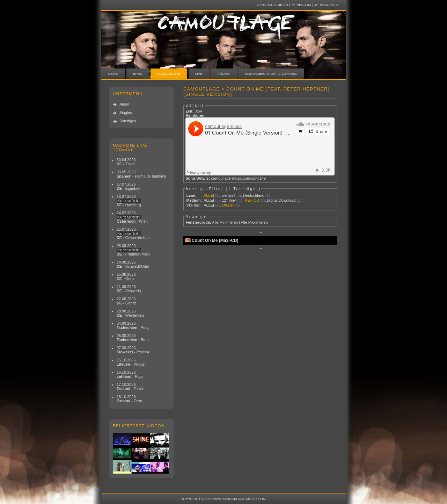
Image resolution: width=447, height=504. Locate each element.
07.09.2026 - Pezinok (133, 350)
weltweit (229, 195)
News (113, 74)
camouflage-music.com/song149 (239, 178)
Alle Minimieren (225, 222)
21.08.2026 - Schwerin (129, 289)
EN (285, 5)
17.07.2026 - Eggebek (129, 186)
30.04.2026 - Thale (126, 162)
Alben (124, 104)
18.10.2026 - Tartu (129, 399)
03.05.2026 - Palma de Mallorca (141, 174)
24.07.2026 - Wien (132, 217)
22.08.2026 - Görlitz (126, 301)
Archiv (223, 74)
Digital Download (281, 200)
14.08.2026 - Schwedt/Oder (133, 264)
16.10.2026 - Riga (130, 374)
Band (138, 74)
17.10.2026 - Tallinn (131, 387)
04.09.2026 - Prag (133, 325)
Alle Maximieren (254, 222)
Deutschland (254, 195)
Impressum (301, 5)
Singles (126, 113)
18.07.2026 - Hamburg (129, 201)
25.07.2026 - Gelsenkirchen (133, 233)
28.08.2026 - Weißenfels (130, 313)
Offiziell (228, 205)
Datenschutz (326, 5)
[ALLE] (208, 195)
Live (199, 74)
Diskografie (168, 74)
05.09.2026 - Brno (133, 338)
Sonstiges (128, 121)
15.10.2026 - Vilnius (131, 362)
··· (260, 232)
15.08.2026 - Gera (126, 276)
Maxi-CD (252, 200)
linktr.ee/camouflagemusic (271, 74)
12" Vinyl (229, 200)
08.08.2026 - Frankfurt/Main (133, 250)
